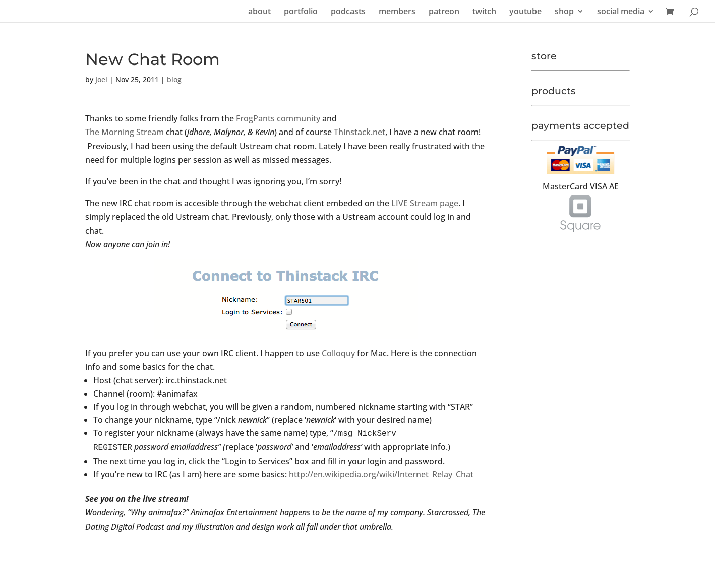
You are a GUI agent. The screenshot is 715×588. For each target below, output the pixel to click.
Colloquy (338, 353)
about (259, 12)
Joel (101, 79)
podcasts (348, 12)
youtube (525, 12)
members (397, 12)
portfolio (301, 12)
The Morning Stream (125, 132)
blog (174, 79)
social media (621, 12)
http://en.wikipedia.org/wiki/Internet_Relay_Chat (380, 474)
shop (564, 12)
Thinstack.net (360, 132)
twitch (484, 12)
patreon (444, 12)
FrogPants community (278, 118)
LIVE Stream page (424, 203)
